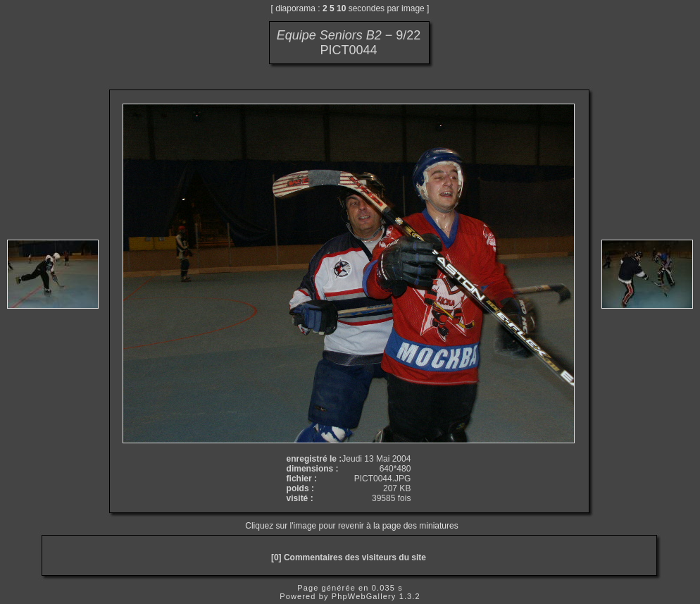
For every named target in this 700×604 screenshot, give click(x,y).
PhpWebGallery (364, 596)
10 (341, 8)
